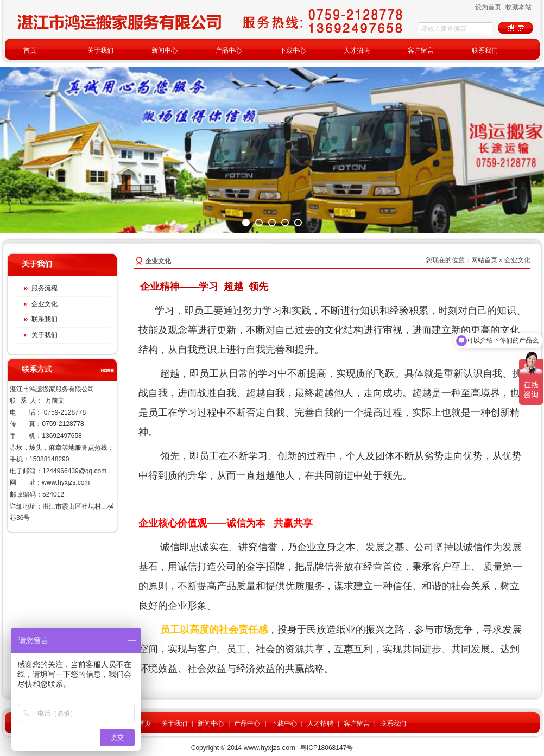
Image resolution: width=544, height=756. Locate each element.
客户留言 (357, 723)
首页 (144, 723)
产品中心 (247, 723)
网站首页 (484, 260)
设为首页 (488, 7)
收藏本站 (518, 7)
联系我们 (393, 723)
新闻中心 (211, 723)
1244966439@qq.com (74, 471)
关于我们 (174, 723)
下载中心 (284, 723)
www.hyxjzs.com (66, 482)
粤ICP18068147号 (327, 748)
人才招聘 (320, 723)
